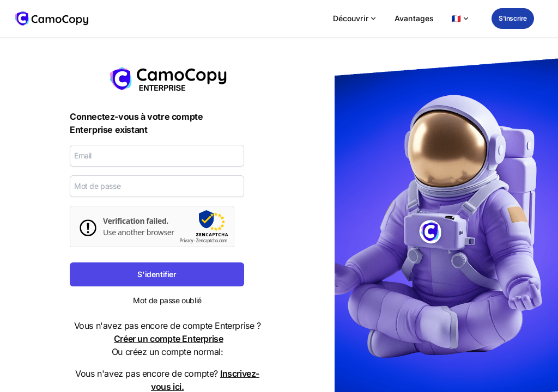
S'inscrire (513, 18)
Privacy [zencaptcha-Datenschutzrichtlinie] (187, 241)
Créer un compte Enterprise (169, 339)
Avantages (414, 18)
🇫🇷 (460, 18)
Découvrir (355, 18)
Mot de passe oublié (167, 300)
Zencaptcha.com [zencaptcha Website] (212, 241)
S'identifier (157, 274)
